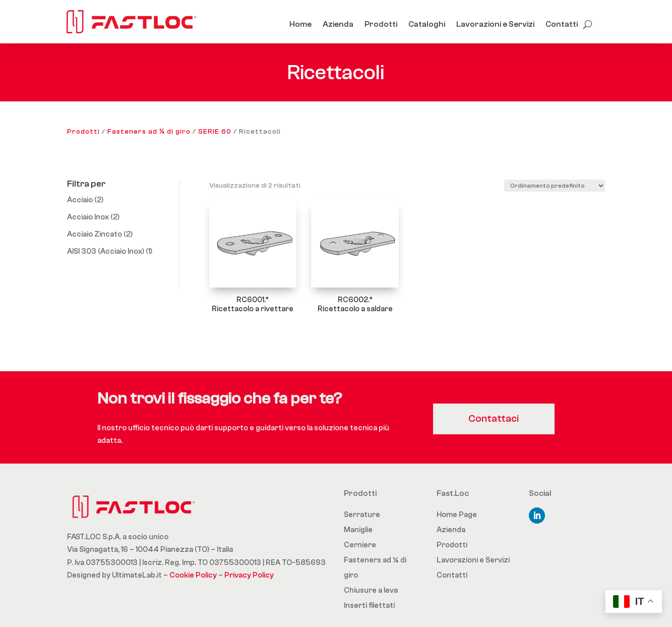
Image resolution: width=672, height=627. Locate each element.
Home (300, 24)
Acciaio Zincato (95, 234)
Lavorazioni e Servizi (495, 24)
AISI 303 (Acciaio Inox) (106, 251)
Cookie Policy (193, 575)
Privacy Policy (249, 575)
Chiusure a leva (371, 590)
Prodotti (381, 24)
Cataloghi (427, 24)
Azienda (338, 24)
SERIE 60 (215, 131)
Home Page (457, 515)
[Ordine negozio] (555, 186)
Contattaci (496, 418)
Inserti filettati (369, 606)
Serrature (362, 515)
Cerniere (360, 545)
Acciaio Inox (88, 217)
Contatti (562, 24)
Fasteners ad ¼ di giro (149, 131)
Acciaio (80, 200)
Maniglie (358, 530)
